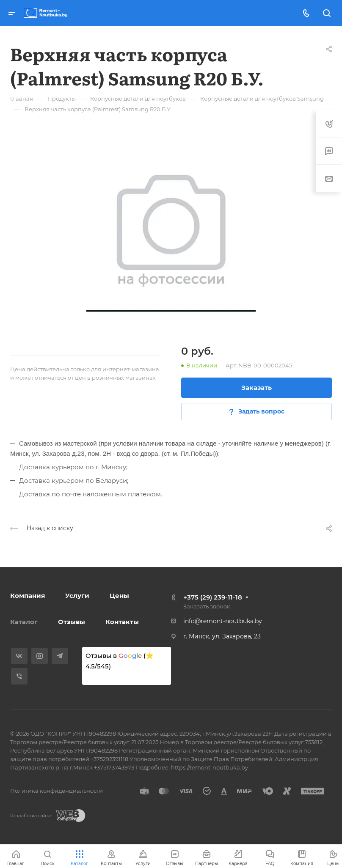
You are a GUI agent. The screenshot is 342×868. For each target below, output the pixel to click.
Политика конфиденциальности (57, 791)
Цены (119, 596)
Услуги (77, 596)
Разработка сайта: (31, 816)
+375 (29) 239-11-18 (213, 597)
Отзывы (72, 622)
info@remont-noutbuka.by (223, 621)
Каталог (24, 622)
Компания (28, 596)
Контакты (122, 622)
